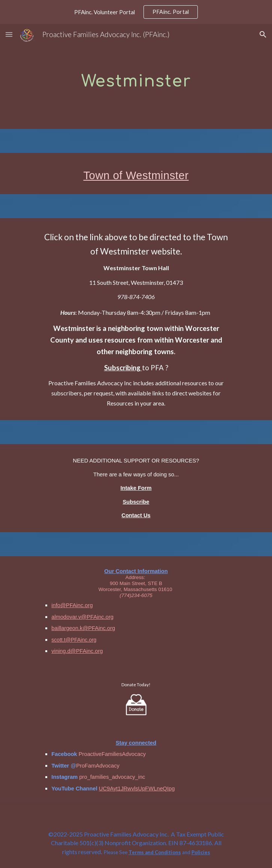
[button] (9, 34)
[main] (136, 77)
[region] (136, 12)
